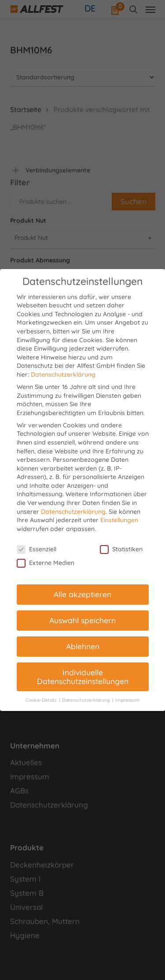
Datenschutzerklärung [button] (87, 700)
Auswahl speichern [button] (82, 620)
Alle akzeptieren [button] (82, 594)
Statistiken (121, 549)
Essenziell (37, 549)
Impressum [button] (127, 700)
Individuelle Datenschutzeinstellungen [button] (83, 677)
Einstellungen (119, 520)
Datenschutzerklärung (63, 374)
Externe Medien (46, 563)
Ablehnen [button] (83, 646)
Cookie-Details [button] (42, 700)
